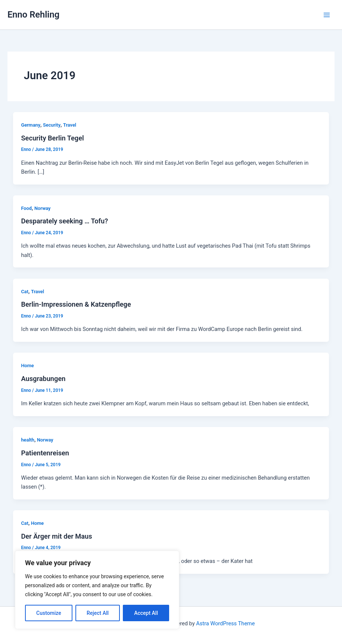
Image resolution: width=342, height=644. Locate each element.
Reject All (98, 613)
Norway (42, 208)
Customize (49, 613)
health (28, 440)
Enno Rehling (33, 15)
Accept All (146, 613)
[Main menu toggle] (327, 15)
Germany (31, 125)
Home (27, 366)
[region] (97, 590)
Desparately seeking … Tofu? (64, 221)
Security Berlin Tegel (52, 138)
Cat (24, 292)
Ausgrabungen (43, 379)
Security (52, 125)
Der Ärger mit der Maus (56, 536)
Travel (70, 125)
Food (26, 208)
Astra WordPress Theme (225, 623)
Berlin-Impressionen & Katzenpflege (76, 304)
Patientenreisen (45, 453)
